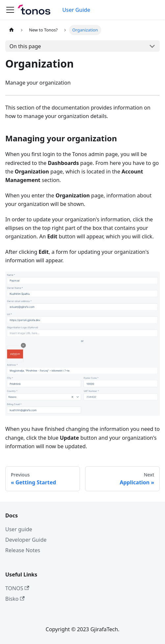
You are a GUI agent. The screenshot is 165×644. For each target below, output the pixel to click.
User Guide (76, 10)
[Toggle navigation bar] (10, 10)
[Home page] (12, 30)
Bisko (15, 599)
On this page (25, 46)
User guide (19, 529)
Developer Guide (26, 540)
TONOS (17, 588)
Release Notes (23, 550)
